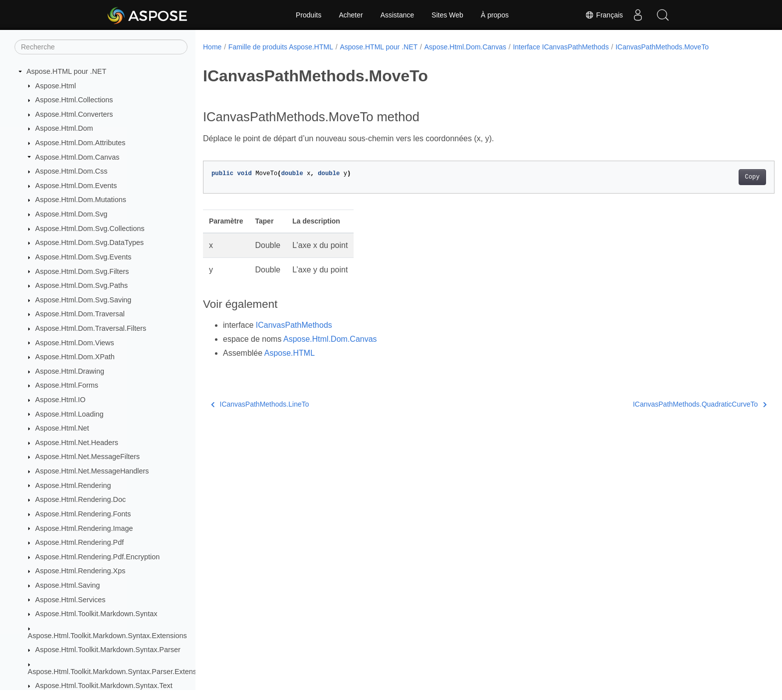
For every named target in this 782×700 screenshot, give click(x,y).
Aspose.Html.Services (71, 600)
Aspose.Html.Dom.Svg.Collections (90, 229)
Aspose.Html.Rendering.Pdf (80, 542)
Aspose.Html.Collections (74, 100)
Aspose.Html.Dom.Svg (72, 214)
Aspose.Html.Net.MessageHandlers (92, 471)
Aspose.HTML (290, 353)
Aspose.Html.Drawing (70, 371)
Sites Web (447, 15)
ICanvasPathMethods (294, 325)
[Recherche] (101, 47)
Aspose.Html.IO (61, 400)
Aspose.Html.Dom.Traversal (80, 314)
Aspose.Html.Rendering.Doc (81, 499)
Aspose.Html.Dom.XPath (75, 357)
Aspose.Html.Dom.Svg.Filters (82, 271)
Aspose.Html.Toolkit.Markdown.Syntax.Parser (108, 650)
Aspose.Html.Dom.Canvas (78, 157)
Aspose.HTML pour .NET (66, 71)
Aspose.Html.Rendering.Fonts (83, 514)
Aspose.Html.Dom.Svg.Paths (82, 285)
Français (604, 15)
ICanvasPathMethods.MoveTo (662, 47)
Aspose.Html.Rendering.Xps (81, 571)
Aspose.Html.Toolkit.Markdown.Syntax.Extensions (107, 636)
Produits (308, 15)
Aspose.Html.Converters (74, 114)
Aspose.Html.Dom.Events (76, 186)
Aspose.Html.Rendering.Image (84, 528)
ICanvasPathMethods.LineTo (260, 404)
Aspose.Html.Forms (67, 385)
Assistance (397, 15)
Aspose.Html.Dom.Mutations (81, 200)
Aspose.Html (56, 86)
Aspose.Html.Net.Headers (77, 443)
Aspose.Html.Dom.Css (72, 171)
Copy (713, 177)
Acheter (351, 15)
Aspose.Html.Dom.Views (75, 343)
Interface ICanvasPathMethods (561, 47)
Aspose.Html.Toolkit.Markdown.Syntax (97, 614)
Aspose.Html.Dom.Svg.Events (84, 257)
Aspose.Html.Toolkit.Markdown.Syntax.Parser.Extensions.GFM (128, 672)
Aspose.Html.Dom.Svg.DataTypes (90, 242)
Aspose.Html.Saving (68, 585)
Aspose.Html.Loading (70, 414)
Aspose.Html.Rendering (73, 485)
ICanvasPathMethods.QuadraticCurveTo (660, 404)
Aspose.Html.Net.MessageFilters (88, 457)
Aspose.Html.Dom (64, 128)
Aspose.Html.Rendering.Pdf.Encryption (98, 557)
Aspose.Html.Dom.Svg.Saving (84, 300)
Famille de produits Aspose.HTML (281, 47)
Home (212, 47)
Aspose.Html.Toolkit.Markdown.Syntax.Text (104, 686)
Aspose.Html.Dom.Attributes (81, 143)
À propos (495, 15)
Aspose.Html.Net (62, 428)
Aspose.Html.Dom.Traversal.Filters (91, 328)
